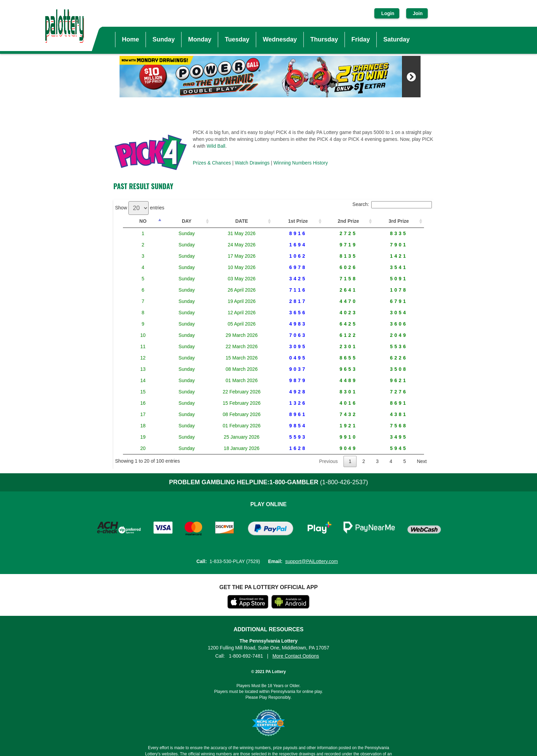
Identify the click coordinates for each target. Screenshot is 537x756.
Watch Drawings (252, 163)
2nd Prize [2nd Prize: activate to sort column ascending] (346, 221)
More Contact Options (296, 656)
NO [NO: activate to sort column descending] (139, 221)
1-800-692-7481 (246, 656)
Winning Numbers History (301, 163)
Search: (392, 204)
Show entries (140, 208)
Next (422, 461)
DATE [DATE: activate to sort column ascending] (229, 221)
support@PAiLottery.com (312, 561)
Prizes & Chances (212, 163)
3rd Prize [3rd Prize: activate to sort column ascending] (398, 221)
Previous (328, 461)
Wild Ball (216, 146)
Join (417, 13)
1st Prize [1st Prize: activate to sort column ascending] (294, 221)
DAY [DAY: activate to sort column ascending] (172, 221)
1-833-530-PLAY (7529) (235, 561)
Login (388, 13)
